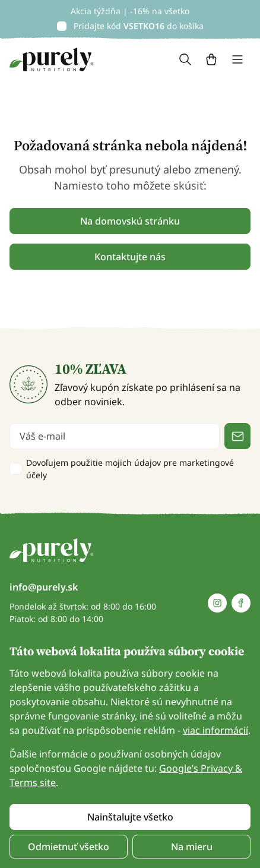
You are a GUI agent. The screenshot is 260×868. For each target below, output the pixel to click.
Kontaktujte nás (130, 257)
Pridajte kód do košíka (139, 26)
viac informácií (215, 730)
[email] (115, 436)
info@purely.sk (44, 587)
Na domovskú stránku (130, 221)
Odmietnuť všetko (69, 847)
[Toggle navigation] (237, 59)
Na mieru (192, 847)
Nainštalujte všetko (130, 817)
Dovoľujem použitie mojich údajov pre (130, 469)
